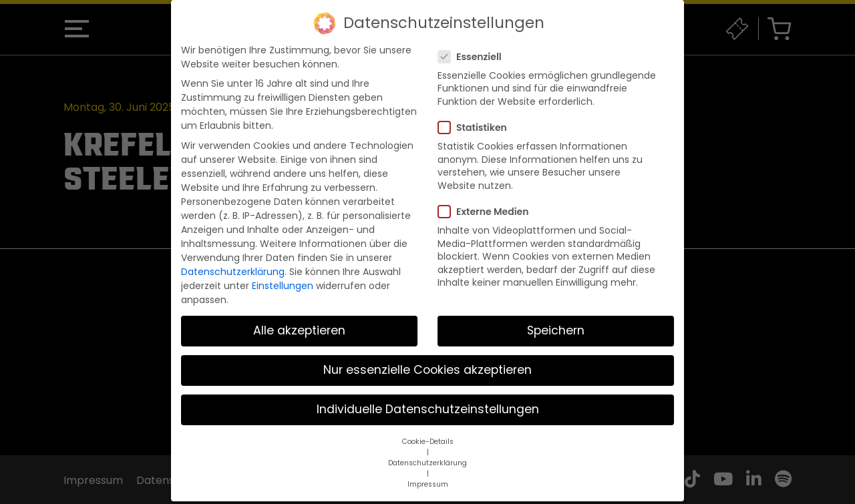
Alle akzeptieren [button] (299, 318)
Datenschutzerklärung (233, 259)
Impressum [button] (428, 472)
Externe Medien (487, 200)
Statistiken (477, 115)
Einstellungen (283, 273)
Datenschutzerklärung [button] (427, 450)
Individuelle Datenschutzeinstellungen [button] (428, 397)
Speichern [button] (556, 318)
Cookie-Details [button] (428, 429)
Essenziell (474, 44)
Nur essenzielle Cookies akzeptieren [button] (427, 358)
